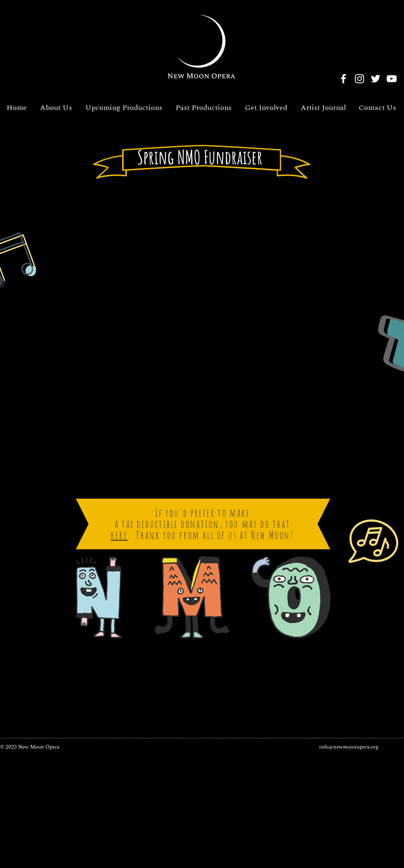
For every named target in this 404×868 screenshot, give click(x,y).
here (119, 535)
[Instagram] (359, 79)
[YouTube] (392, 79)
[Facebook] (343, 79)
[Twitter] (376, 79)
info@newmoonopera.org (349, 747)
